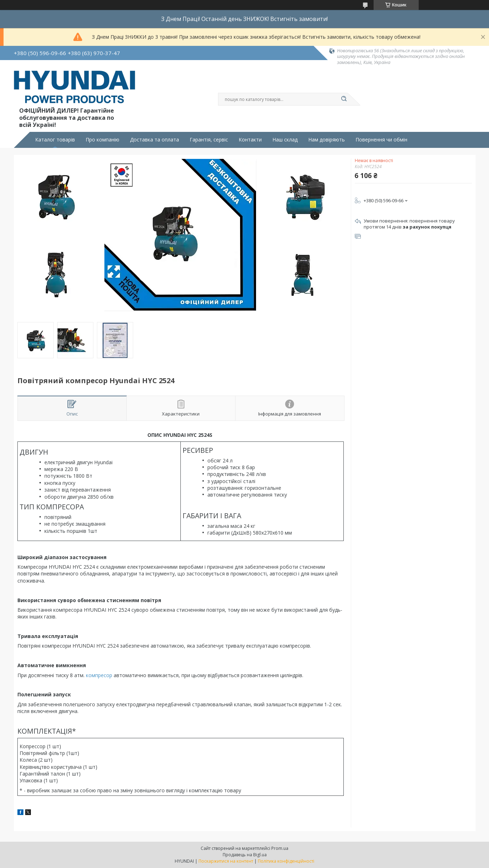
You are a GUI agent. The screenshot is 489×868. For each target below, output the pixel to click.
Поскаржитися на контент (226, 861)
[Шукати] (344, 99)
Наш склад (285, 140)
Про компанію (102, 140)
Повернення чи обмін (381, 140)
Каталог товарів (55, 140)
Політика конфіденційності (286, 861)
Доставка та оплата (154, 140)
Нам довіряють (327, 140)
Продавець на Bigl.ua (245, 855)
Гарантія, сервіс (209, 140)
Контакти (250, 140)
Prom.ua (280, 848)
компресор (99, 675)
